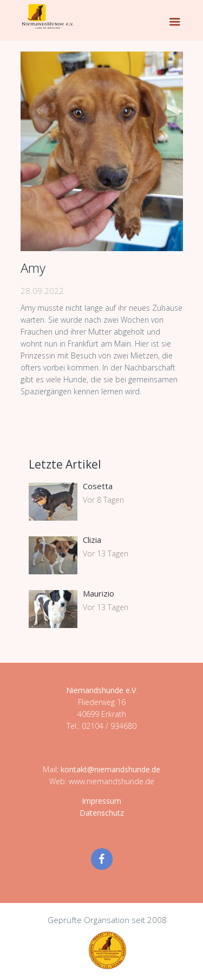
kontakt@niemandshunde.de (110, 769)
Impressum (101, 801)
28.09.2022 (42, 291)
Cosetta (98, 486)
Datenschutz (102, 813)
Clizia (92, 540)
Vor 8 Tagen (103, 500)
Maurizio (99, 593)
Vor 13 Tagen (106, 553)
